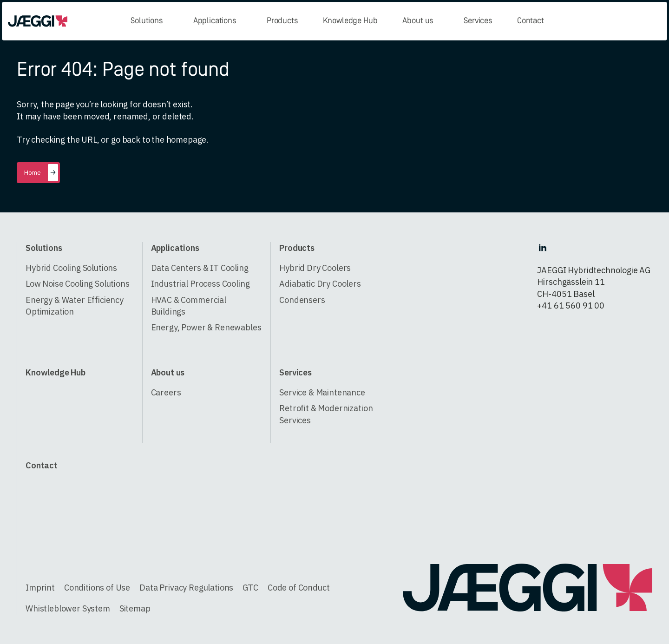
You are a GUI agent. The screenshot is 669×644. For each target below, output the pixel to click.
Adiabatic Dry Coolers (320, 284)
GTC (250, 588)
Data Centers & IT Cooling (200, 268)
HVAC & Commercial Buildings (189, 306)
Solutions (147, 21)
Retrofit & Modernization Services (326, 414)
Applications (215, 21)
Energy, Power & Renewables (206, 327)
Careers (166, 392)
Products (282, 21)
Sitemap (135, 608)
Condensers (302, 300)
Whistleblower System (68, 608)
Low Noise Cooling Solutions (78, 284)
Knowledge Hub (350, 21)
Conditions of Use (97, 588)
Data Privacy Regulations (186, 588)
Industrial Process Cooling (200, 284)
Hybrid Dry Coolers (315, 268)
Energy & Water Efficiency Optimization (75, 306)
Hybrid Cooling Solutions (71, 268)
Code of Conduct (299, 588)
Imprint (40, 588)
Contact (531, 21)
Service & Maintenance (322, 392)
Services (478, 21)
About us (418, 21)
